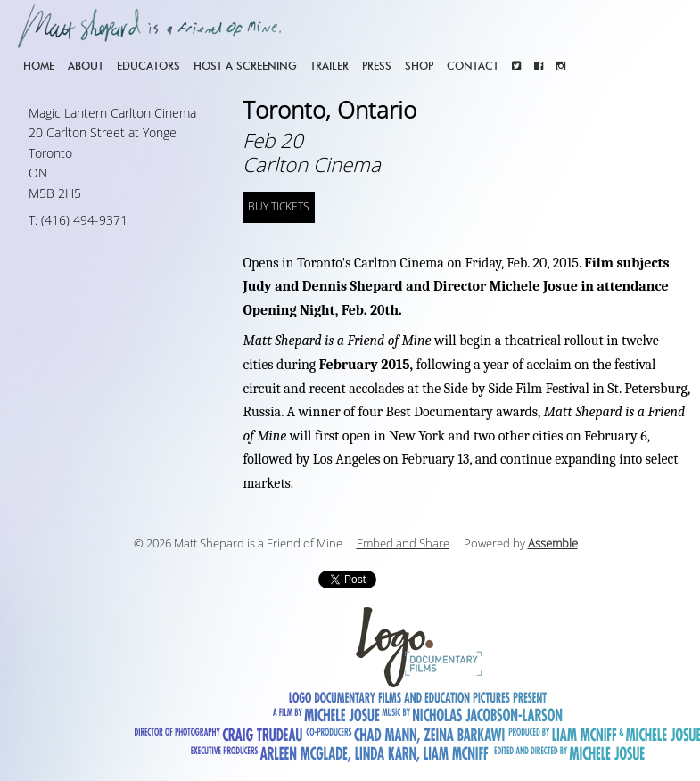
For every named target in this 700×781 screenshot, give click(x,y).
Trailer (329, 66)
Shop (419, 66)
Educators (148, 66)
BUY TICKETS (279, 207)
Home (39, 66)
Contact (473, 66)
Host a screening (245, 66)
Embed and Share (403, 544)
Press (377, 66)
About (86, 66)
